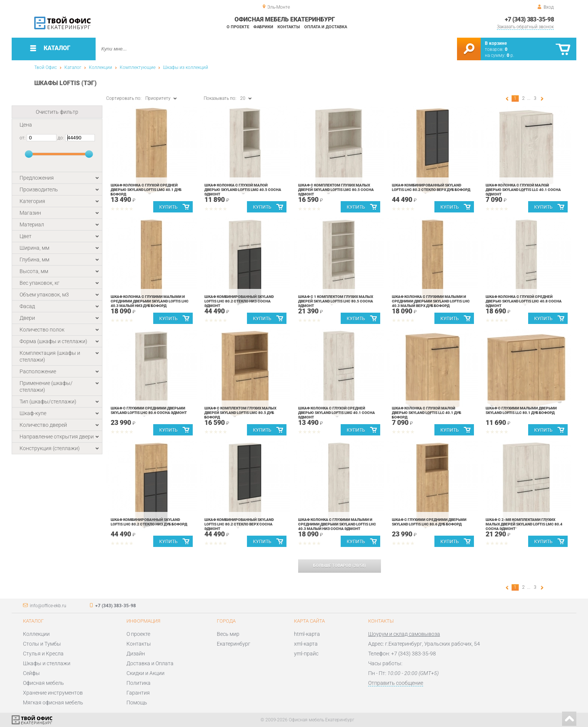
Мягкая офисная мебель (53, 703)
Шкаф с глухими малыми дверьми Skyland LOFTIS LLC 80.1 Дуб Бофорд (521, 410)
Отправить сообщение (396, 683)
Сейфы (31, 673)
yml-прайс (306, 654)
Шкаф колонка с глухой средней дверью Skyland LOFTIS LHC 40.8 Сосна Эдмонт (524, 301)
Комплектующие (138, 67)
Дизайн (136, 654)
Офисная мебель (43, 683)
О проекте (238, 27)
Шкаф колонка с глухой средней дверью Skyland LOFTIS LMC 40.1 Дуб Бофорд (146, 190)
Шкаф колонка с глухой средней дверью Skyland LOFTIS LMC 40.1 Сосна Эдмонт (337, 413)
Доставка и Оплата (150, 663)
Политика (139, 683)
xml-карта (306, 644)
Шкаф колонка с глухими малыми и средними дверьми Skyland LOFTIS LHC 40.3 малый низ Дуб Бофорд (150, 301)
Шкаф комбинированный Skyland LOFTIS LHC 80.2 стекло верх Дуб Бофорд (431, 187)
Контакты (289, 27)
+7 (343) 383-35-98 (529, 19)
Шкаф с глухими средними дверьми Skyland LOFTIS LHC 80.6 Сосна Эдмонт (149, 410)
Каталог (73, 67)
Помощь (137, 703)
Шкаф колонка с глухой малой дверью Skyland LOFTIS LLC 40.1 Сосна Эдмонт (523, 190)
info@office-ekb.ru (48, 606)
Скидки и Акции (145, 673)
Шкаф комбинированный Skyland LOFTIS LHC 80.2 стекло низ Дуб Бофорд (149, 522)
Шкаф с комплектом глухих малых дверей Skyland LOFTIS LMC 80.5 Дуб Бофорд (240, 413)
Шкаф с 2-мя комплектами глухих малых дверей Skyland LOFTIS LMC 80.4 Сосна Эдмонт (524, 524)
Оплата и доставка (326, 27)
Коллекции (101, 67)
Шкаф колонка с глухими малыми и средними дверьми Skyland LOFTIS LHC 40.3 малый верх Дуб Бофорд (431, 301)
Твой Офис (46, 67)
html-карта (307, 634)
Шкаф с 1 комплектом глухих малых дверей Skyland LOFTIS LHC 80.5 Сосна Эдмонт (336, 301)
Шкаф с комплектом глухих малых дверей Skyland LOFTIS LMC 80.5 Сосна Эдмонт (336, 190)
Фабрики (263, 27)
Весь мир (228, 634)
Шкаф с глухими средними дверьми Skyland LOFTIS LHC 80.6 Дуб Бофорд (429, 522)
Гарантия (138, 693)
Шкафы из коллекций (186, 67)
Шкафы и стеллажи (47, 663)
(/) (340, 566)
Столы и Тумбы (42, 644)
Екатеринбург (234, 644)
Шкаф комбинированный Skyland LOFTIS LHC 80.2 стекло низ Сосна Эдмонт (239, 301)
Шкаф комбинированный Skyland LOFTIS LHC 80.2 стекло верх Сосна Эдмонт (239, 524)
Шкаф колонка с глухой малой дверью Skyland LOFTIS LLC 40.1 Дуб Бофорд (427, 413)
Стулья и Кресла (43, 654)
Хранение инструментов (53, 693)
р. (510, 55)
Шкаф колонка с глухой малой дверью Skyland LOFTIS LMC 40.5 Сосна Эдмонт (243, 190)
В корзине (496, 43)
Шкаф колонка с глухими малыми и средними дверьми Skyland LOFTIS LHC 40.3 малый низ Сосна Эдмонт (337, 524)
